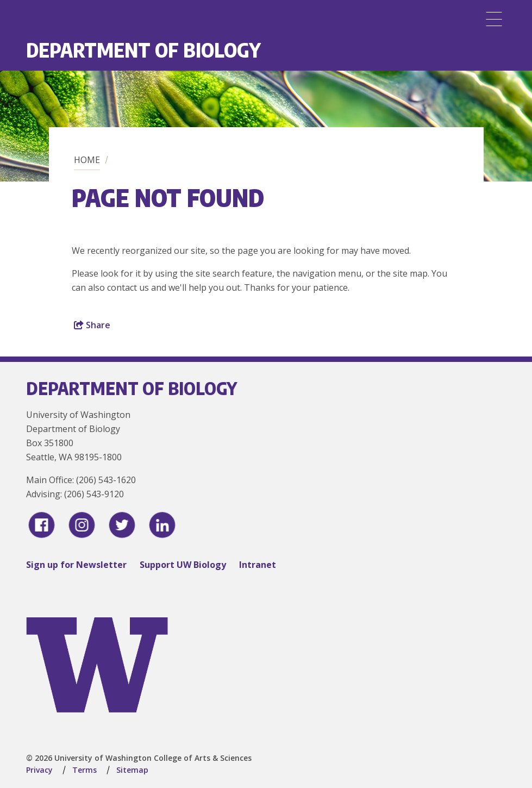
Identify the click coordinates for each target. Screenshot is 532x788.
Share (92, 325)
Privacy (39, 770)
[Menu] (494, 19)
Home (87, 160)
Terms (85, 770)
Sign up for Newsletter (76, 565)
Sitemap (132, 770)
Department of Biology (143, 50)
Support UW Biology (183, 565)
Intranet (258, 565)
